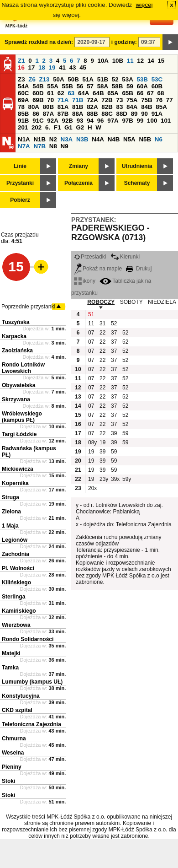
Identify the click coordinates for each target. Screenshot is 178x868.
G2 (80, 127)
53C (157, 79)
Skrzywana (16, 399)
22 (102, 333)
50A (58, 79)
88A (78, 114)
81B (78, 107)
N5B (145, 139)
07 (91, 333)
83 (119, 107)
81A (63, 107)
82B (107, 107)
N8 (53, 146)
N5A (129, 139)
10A (103, 61)
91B (23, 121)
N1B (39, 139)
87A (48, 114)
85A (161, 107)
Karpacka (14, 336)
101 (166, 121)
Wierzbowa (16, 625)
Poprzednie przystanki (28, 307)
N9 (65, 146)
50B (73, 79)
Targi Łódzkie (19, 434)
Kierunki (125, 257)
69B (38, 100)
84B (147, 107)
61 (50, 93)
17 (32, 67)
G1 (68, 127)
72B (107, 100)
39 (114, 433)
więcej (144, 5)
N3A (67, 139)
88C (107, 114)
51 (91, 314)
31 (102, 323)
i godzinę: (124, 42)
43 (73, 67)
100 (152, 121)
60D (38, 93)
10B (118, 61)
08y (92, 442)
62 (61, 93)
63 (71, 93)
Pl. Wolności (18, 568)
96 (101, 121)
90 (144, 114)
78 (21, 107)
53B (142, 79)
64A (84, 93)
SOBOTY (131, 302)
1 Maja (10, 526)
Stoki (8, 781)
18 (42, 67)
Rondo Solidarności (28, 639)
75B (147, 100)
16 (21, 67)
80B (48, 107)
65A (113, 93)
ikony (85, 281)
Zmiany (79, 166)
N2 (53, 139)
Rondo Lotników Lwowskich (23, 368)
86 (36, 114)
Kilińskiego (16, 582)
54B (38, 86)
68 (161, 93)
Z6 (32, 79)
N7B (39, 146)
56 (80, 86)
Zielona (11, 512)
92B (67, 121)
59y (127, 479)
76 (159, 100)
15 (161, 61)
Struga (10, 497)
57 (90, 86)
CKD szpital (17, 710)
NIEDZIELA (162, 302)
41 (62, 67)
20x (92, 488)
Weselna (13, 753)
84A (132, 107)
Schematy (137, 183)
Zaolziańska (17, 350)
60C (23, 93)
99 (140, 121)
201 (23, 127)
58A (103, 86)
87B (63, 114)
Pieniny (12, 767)
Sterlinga (13, 597)
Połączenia (79, 183)
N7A (24, 146)
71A (63, 100)
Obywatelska (18, 385)
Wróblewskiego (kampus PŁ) (22, 417)
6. (48, 127)
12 (140, 61)
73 (119, 100)
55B (67, 86)
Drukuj (139, 269)
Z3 (21, 79)
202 (37, 127)
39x (115, 479)
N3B (82, 139)
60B (157, 86)
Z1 (21, 61)
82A (92, 107)
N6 (159, 139)
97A (113, 121)
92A (52, 121)
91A (157, 114)
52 (115, 79)
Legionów (15, 540)
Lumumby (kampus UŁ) (32, 682)
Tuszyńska (16, 322)
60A (142, 86)
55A (52, 86)
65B (127, 93)
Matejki (11, 653)
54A (23, 86)
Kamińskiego (19, 611)
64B (98, 93)
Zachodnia (16, 554)
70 (50, 100)
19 (52, 67)
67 (150, 93)
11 (130, 61)
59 (130, 86)
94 (90, 121)
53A (127, 79)
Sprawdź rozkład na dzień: (39, 42)
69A (23, 100)
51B (103, 79)
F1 (58, 127)
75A (132, 100)
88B (92, 114)
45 (83, 67)
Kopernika (15, 483)
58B (117, 86)
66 (140, 93)
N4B (114, 139)
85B (23, 114)
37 (114, 333)
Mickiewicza (18, 469)
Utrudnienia (137, 166)
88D (121, 114)
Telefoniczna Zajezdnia (31, 724)
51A (88, 79)
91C (38, 121)
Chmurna (14, 739)
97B (127, 121)
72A (92, 100)
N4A (98, 139)
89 (134, 114)
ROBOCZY (101, 302)
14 (151, 61)
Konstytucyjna (21, 696)
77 (170, 100)
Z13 (44, 79)
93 (80, 121)
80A (34, 107)
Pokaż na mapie (98, 269)
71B (78, 100)
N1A (24, 139)
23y (104, 479)
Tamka (10, 668)
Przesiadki (90, 257)
